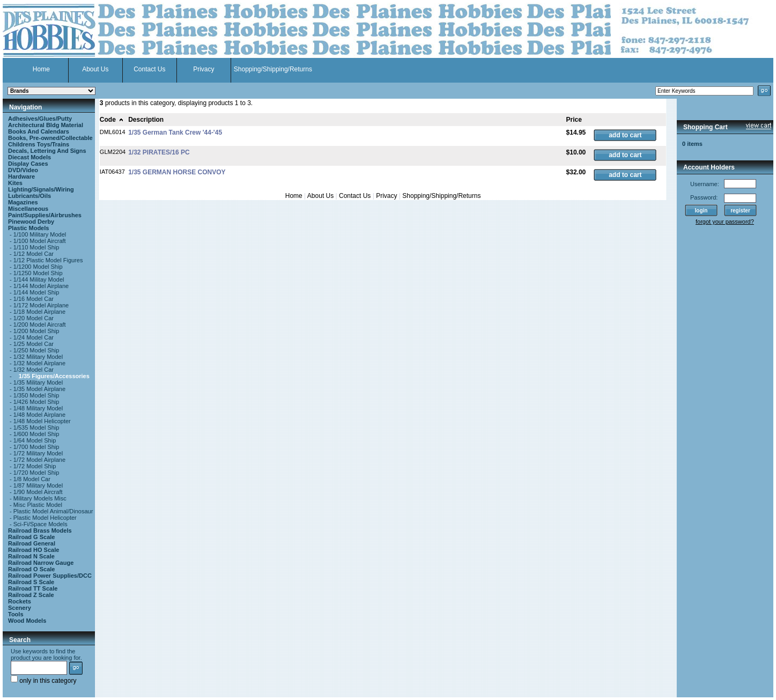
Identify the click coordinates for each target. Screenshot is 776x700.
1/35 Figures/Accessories (54, 376)
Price (574, 120)
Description (146, 120)
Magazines (23, 202)
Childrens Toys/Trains (39, 144)
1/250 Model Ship (36, 350)
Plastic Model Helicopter (45, 518)
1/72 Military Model (38, 453)
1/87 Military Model (38, 485)
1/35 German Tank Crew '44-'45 (175, 132)
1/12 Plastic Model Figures (48, 260)
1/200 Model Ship (36, 331)
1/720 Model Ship (36, 473)
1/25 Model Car (34, 344)
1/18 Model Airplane (39, 312)
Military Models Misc (40, 498)
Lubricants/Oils (29, 196)
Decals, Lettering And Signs (47, 151)
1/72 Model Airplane (39, 460)
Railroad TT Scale (33, 588)
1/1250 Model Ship (38, 273)
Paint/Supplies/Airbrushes (45, 215)
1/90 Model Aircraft (38, 492)
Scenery (20, 608)
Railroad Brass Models (40, 530)
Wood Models (27, 621)
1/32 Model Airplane (39, 363)
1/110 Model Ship (36, 247)
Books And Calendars (39, 131)
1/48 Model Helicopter (42, 421)
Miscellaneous (28, 209)
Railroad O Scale (31, 569)
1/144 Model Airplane (41, 286)
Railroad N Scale (31, 556)
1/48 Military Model (38, 408)
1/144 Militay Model (39, 279)
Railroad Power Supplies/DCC (50, 576)
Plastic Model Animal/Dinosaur (53, 511)
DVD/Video (23, 170)
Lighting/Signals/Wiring (41, 189)
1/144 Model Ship (36, 292)
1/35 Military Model (38, 382)
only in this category (43, 681)
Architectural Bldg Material (46, 125)
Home (41, 69)
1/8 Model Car (32, 479)
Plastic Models (28, 228)
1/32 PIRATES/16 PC (159, 152)
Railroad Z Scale (31, 595)
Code (112, 120)
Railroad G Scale (31, 537)
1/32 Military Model (38, 357)
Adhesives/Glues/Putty (40, 119)
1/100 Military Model (40, 234)
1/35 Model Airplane (39, 389)
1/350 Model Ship (36, 395)
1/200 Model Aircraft (40, 325)
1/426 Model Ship (36, 402)
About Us (95, 69)
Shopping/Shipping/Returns (273, 69)
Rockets (20, 601)
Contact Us (149, 69)
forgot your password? (725, 222)
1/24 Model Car (34, 337)
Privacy (204, 69)
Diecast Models (29, 157)
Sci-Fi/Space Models (40, 524)
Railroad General (32, 543)
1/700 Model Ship (36, 447)
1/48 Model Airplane (39, 415)
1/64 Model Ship (35, 440)
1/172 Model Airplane (41, 305)
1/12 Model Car (34, 254)
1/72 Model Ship (35, 466)
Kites (15, 183)
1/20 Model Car (34, 318)
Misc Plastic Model (38, 505)
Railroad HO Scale (34, 550)
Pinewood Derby (31, 222)
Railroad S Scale (31, 582)
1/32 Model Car (34, 370)
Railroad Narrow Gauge (41, 563)
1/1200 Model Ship (38, 267)
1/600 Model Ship (36, 434)
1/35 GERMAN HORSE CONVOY (177, 172)
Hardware (21, 176)
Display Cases (28, 164)
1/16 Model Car (34, 299)
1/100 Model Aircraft (40, 241)
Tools (16, 614)
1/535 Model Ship (36, 428)
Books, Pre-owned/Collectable (50, 138)
